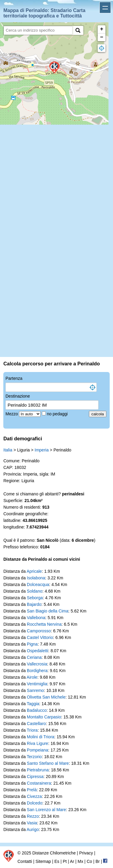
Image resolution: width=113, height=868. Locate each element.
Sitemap (43, 861)
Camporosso (39, 631)
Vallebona (36, 618)
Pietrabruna (38, 770)
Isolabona (36, 578)
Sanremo (35, 690)
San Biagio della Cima (48, 611)
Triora (32, 730)
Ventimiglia (37, 684)
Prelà (32, 790)
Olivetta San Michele (46, 697)
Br (98, 861)
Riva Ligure (38, 743)
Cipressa (35, 777)
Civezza (34, 796)
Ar (72, 861)
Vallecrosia (37, 664)
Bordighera (37, 671)
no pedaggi (58, 414)
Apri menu (105, 8)
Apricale (34, 571)
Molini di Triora (41, 737)
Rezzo (33, 816)
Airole (32, 677)
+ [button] (102, 29)
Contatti (25, 861)
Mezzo (12, 414)
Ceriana (34, 657)
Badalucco (37, 710)
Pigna (32, 644)
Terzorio (34, 757)
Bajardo (34, 604)
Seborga (35, 598)
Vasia (32, 823)
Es (57, 861)
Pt (65, 861)
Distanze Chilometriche (54, 853)
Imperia (42, 450)
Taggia (33, 704)
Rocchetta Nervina (44, 624)
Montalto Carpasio (44, 717)
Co (89, 861)
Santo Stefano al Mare (48, 763)
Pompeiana (38, 750)
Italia (8, 450)
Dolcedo (35, 803)
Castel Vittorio (40, 637)
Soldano (35, 591)
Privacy (86, 853)
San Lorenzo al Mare (46, 810)
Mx (81, 861)
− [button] (102, 37)
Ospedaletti (38, 651)
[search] (38, 30)
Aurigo (33, 829)
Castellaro (36, 724)
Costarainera (39, 783)
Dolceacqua (38, 584)
